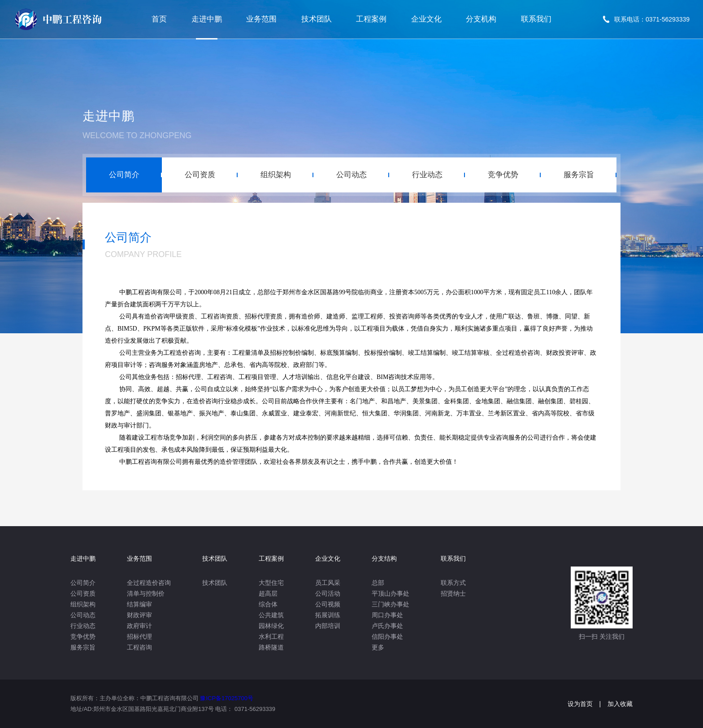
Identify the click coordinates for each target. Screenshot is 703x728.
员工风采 (328, 583)
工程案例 (371, 19)
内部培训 (328, 626)
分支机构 (481, 19)
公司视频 (328, 604)
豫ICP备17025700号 (227, 698)
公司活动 (328, 593)
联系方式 (453, 583)
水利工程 (271, 636)
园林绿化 (271, 626)
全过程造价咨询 (149, 583)
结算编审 (139, 604)
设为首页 (580, 704)
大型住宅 (271, 583)
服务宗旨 (83, 647)
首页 (159, 19)
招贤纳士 (453, 593)
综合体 (268, 604)
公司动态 (83, 615)
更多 (378, 647)
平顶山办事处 (391, 593)
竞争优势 (83, 636)
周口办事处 (387, 615)
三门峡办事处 (391, 604)
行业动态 (83, 626)
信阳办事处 (387, 636)
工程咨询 (139, 647)
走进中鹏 (207, 19)
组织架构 (83, 604)
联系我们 (536, 19)
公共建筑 (271, 615)
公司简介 (83, 583)
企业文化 (426, 19)
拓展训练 (328, 615)
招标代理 (139, 636)
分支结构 (384, 558)
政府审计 (139, 626)
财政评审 (139, 615)
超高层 (268, 593)
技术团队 (317, 19)
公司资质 (83, 593)
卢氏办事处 (387, 626)
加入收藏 (620, 704)
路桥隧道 (271, 647)
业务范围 (261, 19)
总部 (378, 583)
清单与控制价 (146, 593)
